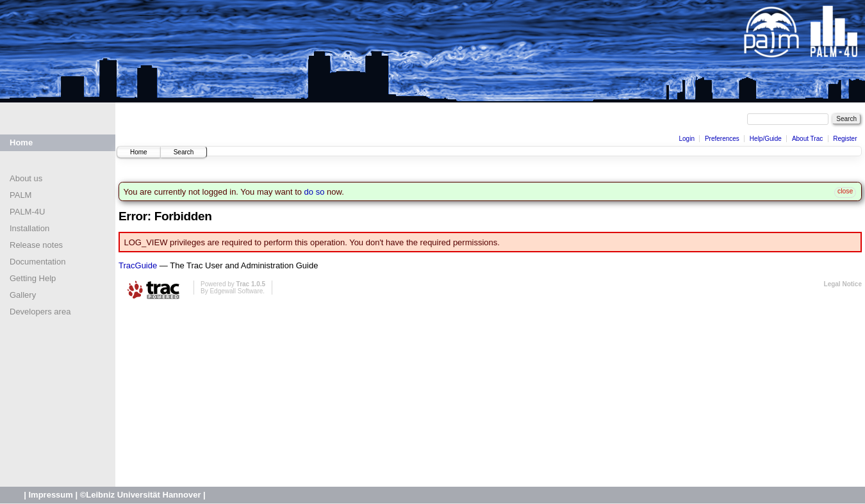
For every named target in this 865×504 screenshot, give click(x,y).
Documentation (37, 262)
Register (845, 139)
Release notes (36, 245)
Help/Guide (766, 139)
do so (315, 192)
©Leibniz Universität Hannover (141, 495)
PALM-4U (27, 212)
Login (686, 139)
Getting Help (33, 278)
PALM (21, 195)
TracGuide (138, 265)
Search (184, 152)
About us (26, 178)
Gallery (23, 295)
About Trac (807, 139)
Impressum (50, 495)
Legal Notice (843, 284)
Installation (29, 228)
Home (21, 142)
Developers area (40, 312)
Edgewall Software (236, 291)
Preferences (722, 139)
